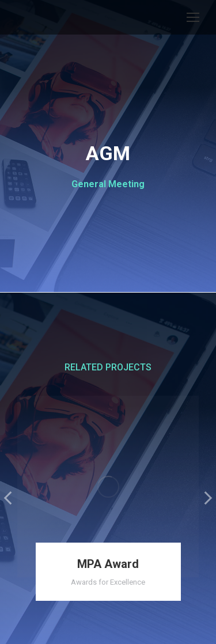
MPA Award (108, 564)
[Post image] (108, 486)
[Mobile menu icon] (193, 17)
